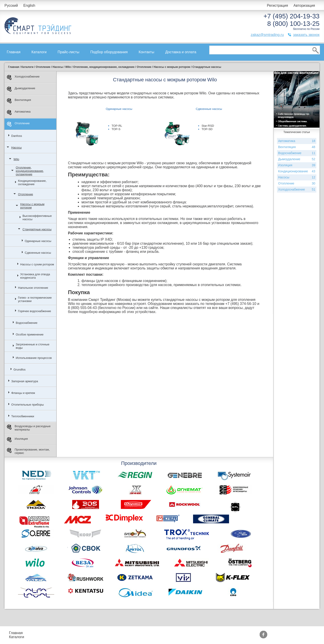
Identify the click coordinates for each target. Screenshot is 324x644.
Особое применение (30, 334)
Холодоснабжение (23, 77)
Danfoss (17, 136)
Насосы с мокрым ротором (32, 206)
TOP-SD (207, 129)
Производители (155, 633)
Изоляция (17, 440)
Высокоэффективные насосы (37, 218)
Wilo (16, 159)
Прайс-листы (69, 52)
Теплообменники (23, 416)
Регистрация (277, 6)
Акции (115, 633)
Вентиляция (19, 101)
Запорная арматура (25, 381)
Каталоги (39, 52)
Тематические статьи (160, 637)
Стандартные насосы (37, 229)
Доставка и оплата (181, 52)
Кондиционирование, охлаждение (32, 182)
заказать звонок (306, 35)
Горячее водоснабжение (35, 311)
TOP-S (116, 129)
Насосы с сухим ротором (37, 264)
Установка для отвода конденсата (35, 276)
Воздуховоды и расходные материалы (29, 428)
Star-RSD (208, 126)
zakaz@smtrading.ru (267, 35)
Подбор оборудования (109, 52)
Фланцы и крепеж (23, 393)
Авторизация (304, 6)
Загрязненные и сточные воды (33, 346)
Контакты (146, 52)
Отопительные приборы (28, 405)
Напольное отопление (33, 288)
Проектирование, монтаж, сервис (28, 451)
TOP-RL (117, 126)
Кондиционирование (297, 171)
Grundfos (19, 370)
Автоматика (19, 112)
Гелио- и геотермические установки (35, 299)
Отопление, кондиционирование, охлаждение (30, 171)
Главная (14, 52)
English (29, 6)
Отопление (18, 124)
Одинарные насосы (38, 241)
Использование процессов (34, 358)
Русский (11, 6)
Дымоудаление (21, 89)
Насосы (16, 148)
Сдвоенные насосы (38, 253)
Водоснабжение (27, 323)
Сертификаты (122, 637)
